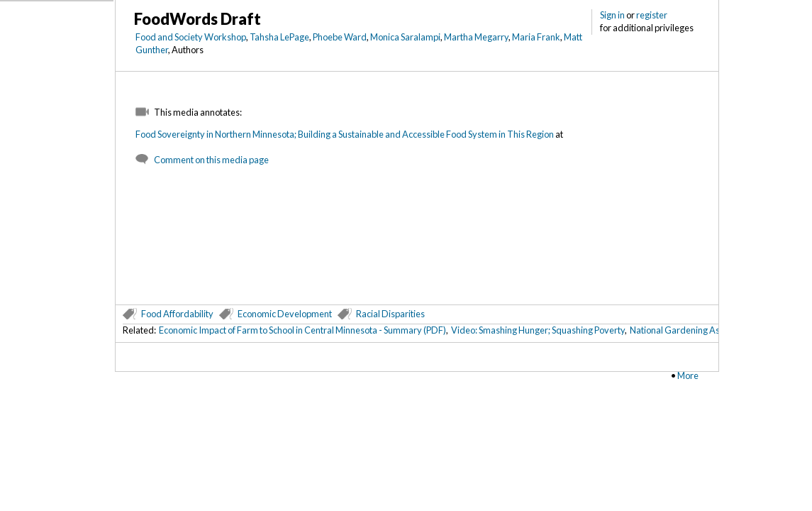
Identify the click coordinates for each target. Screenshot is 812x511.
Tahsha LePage (279, 37)
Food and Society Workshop (191, 37)
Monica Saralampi (405, 37)
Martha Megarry (476, 37)
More (688, 375)
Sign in (612, 15)
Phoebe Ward (340, 37)
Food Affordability (177, 314)
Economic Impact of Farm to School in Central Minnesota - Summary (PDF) (302, 330)
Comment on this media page (211, 160)
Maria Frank (536, 37)
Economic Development (285, 314)
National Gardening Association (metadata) (716, 330)
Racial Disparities (390, 314)
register (652, 15)
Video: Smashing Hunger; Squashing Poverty (538, 330)
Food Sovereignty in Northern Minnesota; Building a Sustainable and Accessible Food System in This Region (345, 134)
